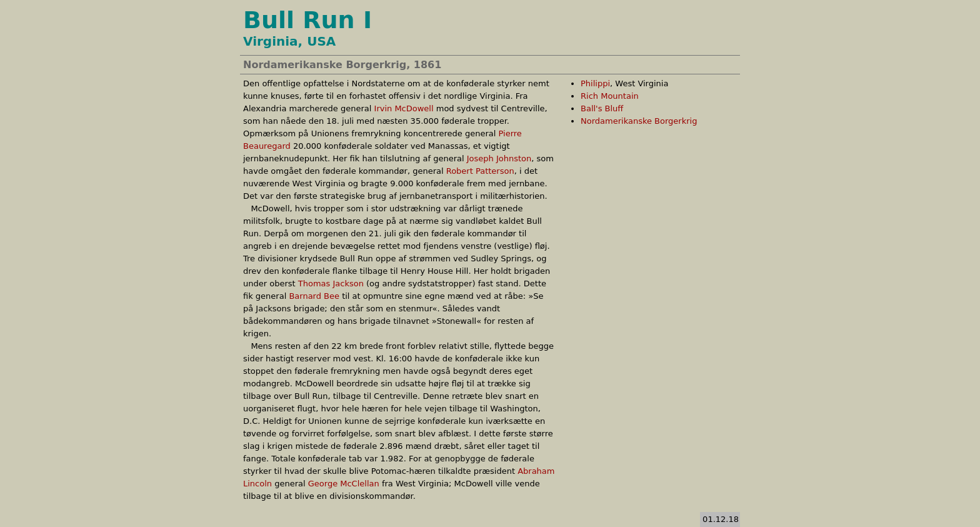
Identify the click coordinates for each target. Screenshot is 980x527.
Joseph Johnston (499, 158)
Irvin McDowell (404, 108)
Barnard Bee (314, 296)
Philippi (595, 83)
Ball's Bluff (602, 108)
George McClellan (344, 484)
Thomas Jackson (331, 284)
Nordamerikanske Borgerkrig (639, 121)
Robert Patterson (480, 171)
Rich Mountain (610, 96)
